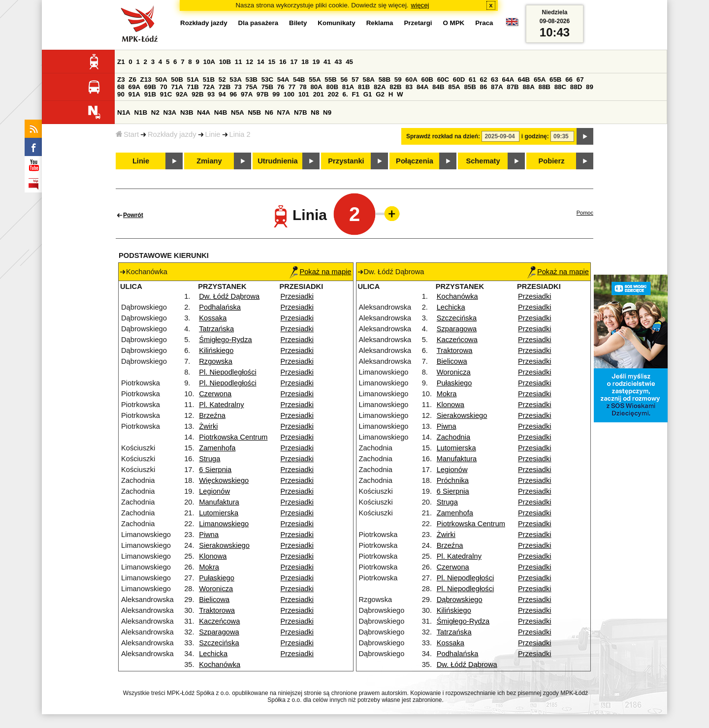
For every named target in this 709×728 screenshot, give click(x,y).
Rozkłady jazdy (172, 134)
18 (305, 62)
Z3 (121, 79)
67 (580, 79)
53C (267, 79)
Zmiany (209, 161)
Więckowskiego (224, 480)
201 (319, 94)
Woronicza (216, 589)
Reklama (380, 23)
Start (127, 134)
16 (283, 62)
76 (281, 87)
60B (427, 79)
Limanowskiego (224, 524)
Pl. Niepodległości (228, 372)
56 (344, 79)
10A (209, 62)
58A (369, 79)
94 (222, 94)
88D (576, 87)
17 (294, 62)
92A (182, 94)
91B (150, 94)
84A (422, 87)
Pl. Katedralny (221, 405)
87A (497, 87)
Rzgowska (216, 361)
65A (540, 79)
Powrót (133, 215)
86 (484, 87)
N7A (284, 112)
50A (161, 79)
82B (395, 87)
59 (398, 79)
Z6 (132, 79)
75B (267, 87)
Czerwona (215, 394)
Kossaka (213, 318)
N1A (124, 112)
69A (134, 87)
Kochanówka (220, 665)
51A (193, 79)
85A (454, 87)
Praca (484, 23)
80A (316, 87)
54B (299, 79)
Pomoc (585, 213)
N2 (155, 112)
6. (345, 94)
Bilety (298, 23)
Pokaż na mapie (320, 272)
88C (560, 87)
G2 (380, 94)
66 (569, 79)
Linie (213, 134)
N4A (204, 112)
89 (590, 87)
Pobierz (552, 161)
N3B (187, 112)
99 (276, 94)
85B (470, 87)
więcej (420, 5)
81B (364, 87)
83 (409, 87)
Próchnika (453, 480)
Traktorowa (217, 610)
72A (209, 87)
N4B (221, 112)
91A (134, 94)
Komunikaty (336, 23)
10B (225, 62)
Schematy (483, 161)
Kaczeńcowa (219, 621)
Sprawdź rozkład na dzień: (443, 136)
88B (545, 87)
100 (289, 94)
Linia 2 (240, 134)
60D (459, 79)
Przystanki (346, 161)
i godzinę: (535, 136)
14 (261, 62)
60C (443, 79)
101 (304, 94)
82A (380, 87)
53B (252, 79)
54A (283, 79)
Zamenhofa (217, 448)
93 (211, 94)
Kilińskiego (216, 350)
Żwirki (208, 426)
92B (197, 94)
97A (247, 94)
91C (166, 94)
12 (249, 62)
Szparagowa (219, 632)
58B (385, 79)
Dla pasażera (258, 23)
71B (193, 87)
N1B (141, 112)
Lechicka (213, 654)
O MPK (454, 23)
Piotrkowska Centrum (233, 437)
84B (438, 87)
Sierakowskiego (224, 545)
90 (121, 94)
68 (121, 87)
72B (225, 87)
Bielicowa (214, 600)
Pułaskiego (217, 578)
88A (528, 87)
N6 (269, 112)
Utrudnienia (277, 161)
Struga (209, 459)
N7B (301, 112)
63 (495, 79)
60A (411, 79)
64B (524, 79)
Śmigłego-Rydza (226, 340)
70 (164, 87)
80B (332, 87)
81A (348, 87)
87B (513, 87)
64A (508, 79)
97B (262, 94)
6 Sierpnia (215, 470)
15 (272, 62)
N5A (238, 112)
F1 (355, 94)
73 (238, 87)
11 (239, 62)
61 (472, 79)
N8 (315, 112)
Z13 (146, 79)
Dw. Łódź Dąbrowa (229, 296)
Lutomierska (219, 513)
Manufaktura (219, 502)
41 (327, 62)
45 (349, 62)
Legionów (214, 491)
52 (222, 79)
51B (209, 79)
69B (150, 87)
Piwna (209, 535)
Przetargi (418, 23)
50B (177, 79)
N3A (170, 112)
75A (252, 87)
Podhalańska (220, 307)
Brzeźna (212, 415)
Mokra (209, 567)
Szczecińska (219, 643)
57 (355, 79)
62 (484, 79)
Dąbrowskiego (460, 600)
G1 (368, 94)
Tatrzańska (216, 329)
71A (177, 87)
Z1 (121, 62)
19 (316, 62)
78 (303, 87)
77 (292, 87)
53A (235, 79)
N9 (327, 112)
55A (315, 79)
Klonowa (213, 556)
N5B (254, 112)
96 (233, 94)
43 (338, 62)
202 (333, 94)
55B (330, 79)
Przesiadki (297, 296)
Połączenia (415, 161)
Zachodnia (453, 437)
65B (555, 79)
